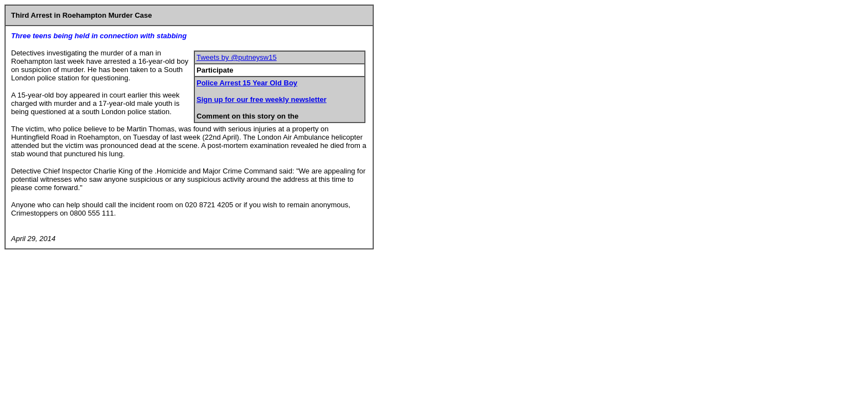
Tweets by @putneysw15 (237, 57)
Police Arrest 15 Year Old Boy (247, 83)
